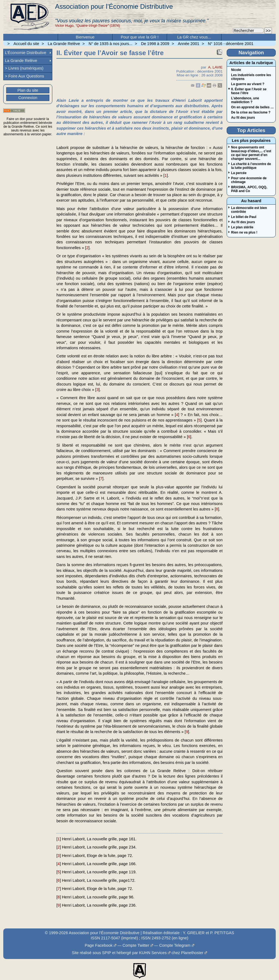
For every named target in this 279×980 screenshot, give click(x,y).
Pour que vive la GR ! (140, 37)
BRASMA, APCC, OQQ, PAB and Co (249, 189)
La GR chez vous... (194, 37)
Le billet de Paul (244, 217)
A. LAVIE (215, 67)
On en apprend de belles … (252, 107)
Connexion (28, 98)
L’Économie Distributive (26, 53)
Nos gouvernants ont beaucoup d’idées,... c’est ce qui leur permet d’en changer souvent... (251, 153)
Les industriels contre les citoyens (251, 77)
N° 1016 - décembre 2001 (231, 44)
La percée (239, 173)
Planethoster (192, 953)
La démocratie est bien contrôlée (249, 210)
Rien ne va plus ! (244, 232)
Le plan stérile (242, 227)
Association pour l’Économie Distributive (114, 6)
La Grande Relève (64, 44)
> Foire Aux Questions (25, 76)
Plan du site (28, 90)
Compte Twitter (136, 945)
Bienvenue (85, 37)
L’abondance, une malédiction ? (245, 100)
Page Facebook (99, 945)
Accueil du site (26, 44)
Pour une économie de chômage (249, 180)
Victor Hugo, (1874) (87, 26)
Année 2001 (189, 44)
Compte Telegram (175, 945)
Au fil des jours (243, 118)
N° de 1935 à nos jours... (110, 44)
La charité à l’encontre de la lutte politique (251, 166)
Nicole (236, 70)
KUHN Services (153, 953)
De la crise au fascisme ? (251, 112)
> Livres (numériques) (24, 68)
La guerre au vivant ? (248, 84)
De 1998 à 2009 (155, 44)
